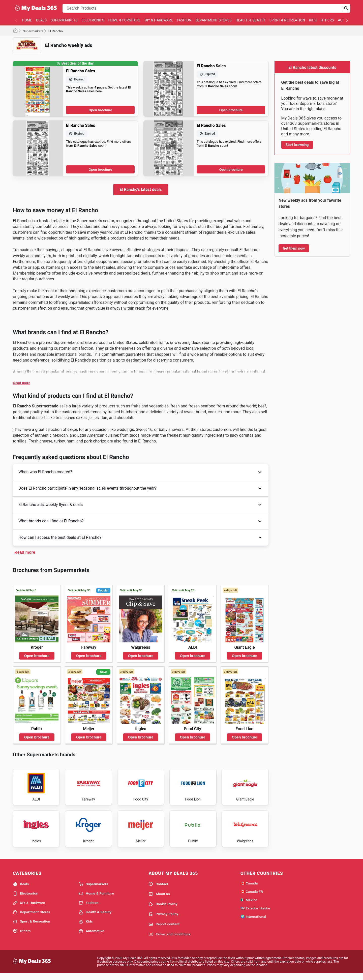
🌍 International (253, 922)
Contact (158, 890)
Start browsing (297, 145)
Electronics (93, 20)
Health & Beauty (250, 20)
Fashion (184, 20)
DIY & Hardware (159, 20)
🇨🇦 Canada (249, 889)
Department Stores (213, 20)
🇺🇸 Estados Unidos (256, 914)
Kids (313, 20)
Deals (41, 20)
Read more (22, 383)
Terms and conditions (169, 940)
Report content (164, 930)
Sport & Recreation (287, 20)
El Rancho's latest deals (141, 189)
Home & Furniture (125, 20)
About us (159, 900)
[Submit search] (346, 8)
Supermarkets (64, 20)
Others (327, 20)
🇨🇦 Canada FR (252, 897)
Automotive (91, 937)
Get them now (294, 248)
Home (27, 20)
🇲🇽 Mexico (249, 906)
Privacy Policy (163, 920)
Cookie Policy (163, 910)
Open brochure (100, 110)
